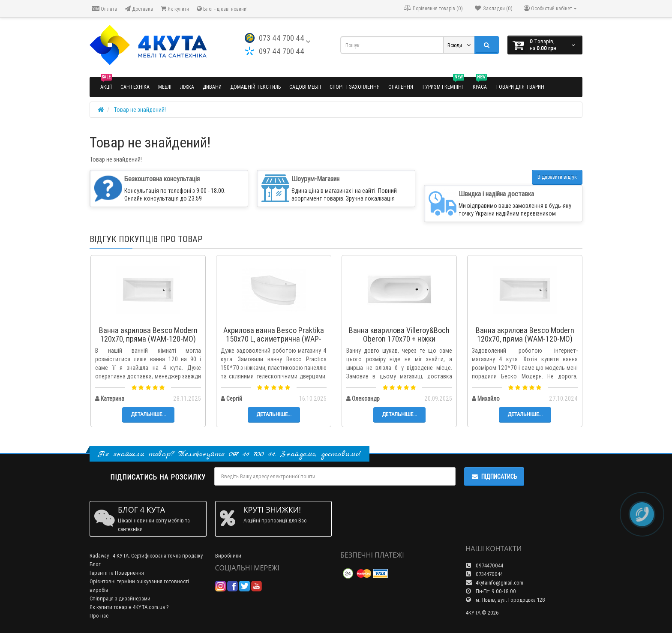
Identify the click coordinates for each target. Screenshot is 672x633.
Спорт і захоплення (355, 87)
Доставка (139, 9)
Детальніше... (148, 414)
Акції (106, 83)
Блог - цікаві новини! (222, 9)
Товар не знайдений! (140, 110)
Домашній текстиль (255, 87)
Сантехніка (135, 87)
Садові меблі (305, 87)
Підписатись (494, 477)
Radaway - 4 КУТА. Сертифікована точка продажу (146, 556)
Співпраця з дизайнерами (120, 598)
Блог (95, 564)
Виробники (228, 556)
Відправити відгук (557, 177)
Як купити (175, 9)
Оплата (104, 9)
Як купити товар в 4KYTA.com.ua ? (129, 607)
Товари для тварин (520, 87)
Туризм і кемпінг (443, 83)
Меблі (165, 87)
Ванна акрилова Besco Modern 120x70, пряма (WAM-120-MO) (148, 334)
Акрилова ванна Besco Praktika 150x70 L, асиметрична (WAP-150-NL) (274, 339)
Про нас (99, 616)
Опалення (401, 87)
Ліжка (187, 87)
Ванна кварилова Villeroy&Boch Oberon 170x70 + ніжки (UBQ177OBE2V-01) (399, 339)
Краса (480, 83)
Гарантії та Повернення (117, 573)
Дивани (212, 87)
